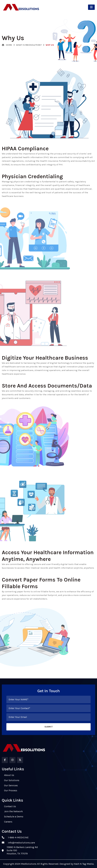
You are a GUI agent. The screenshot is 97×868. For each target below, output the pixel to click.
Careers (8, 822)
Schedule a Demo (14, 817)
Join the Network (13, 811)
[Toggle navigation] (91, 7)
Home (7, 45)
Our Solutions (12, 780)
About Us (9, 775)
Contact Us (10, 806)
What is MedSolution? (29, 45)
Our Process (11, 790)
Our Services (11, 785)
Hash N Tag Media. (84, 864)
